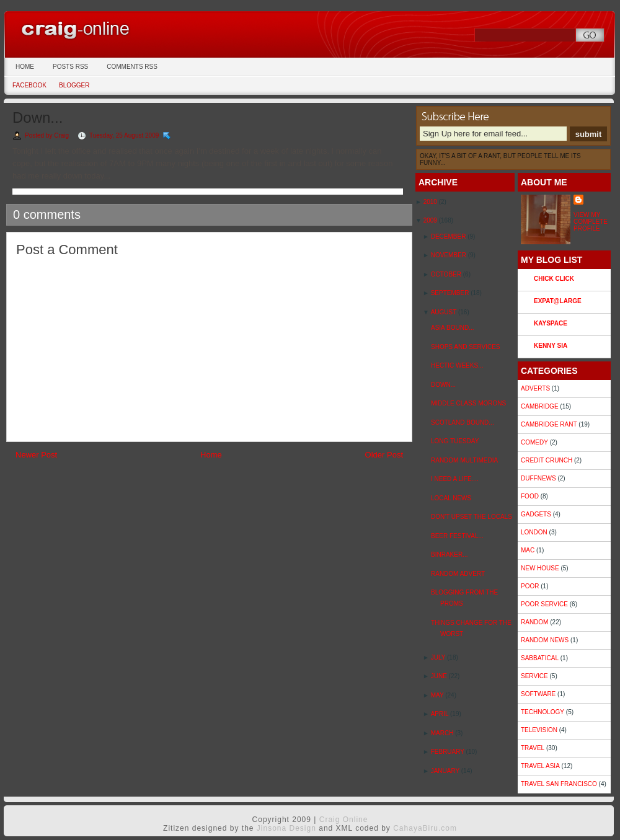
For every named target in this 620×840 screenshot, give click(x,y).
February (449, 752)
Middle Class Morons (468, 403)
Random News (545, 640)
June (440, 676)
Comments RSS (132, 67)
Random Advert (458, 574)
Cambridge (540, 406)
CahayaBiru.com (425, 828)
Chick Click (554, 279)
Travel (533, 748)
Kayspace (551, 323)
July (439, 657)
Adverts (535, 388)
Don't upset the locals (472, 517)
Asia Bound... (452, 328)
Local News (451, 498)
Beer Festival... (457, 536)
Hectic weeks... (457, 365)
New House (540, 568)
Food (530, 496)
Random (534, 622)
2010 (431, 202)
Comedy (534, 442)
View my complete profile (591, 222)
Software (538, 694)
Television (539, 730)
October (447, 274)
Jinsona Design (286, 828)
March (443, 733)
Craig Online (102, 28)
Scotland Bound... (463, 422)
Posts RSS (70, 67)
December (449, 237)
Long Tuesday (455, 441)
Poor (530, 586)
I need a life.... (455, 479)
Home (25, 67)
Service (534, 676)
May (438, 695)
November (449, 255)
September (451, 293)
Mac (528, 550)
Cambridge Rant (549, 424)
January (446, 771)
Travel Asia (540, 766)
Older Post (384, 455)
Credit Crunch (547, 460)
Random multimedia (464, 460)
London (534, 532)
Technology (542, 712)
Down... (38, 117)
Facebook (29, 85)
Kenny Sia (551, 346)
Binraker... (449, 555)
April (441, 714)
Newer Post (36, 455)
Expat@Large (558, 301)
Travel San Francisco (559, 784)
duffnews (538, 478)
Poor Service (544, 604)
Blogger (74, 85)
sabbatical (540, 658)
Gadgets (536, 514)
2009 (431, 220)
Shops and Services (466, 347)
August (445, 312)
